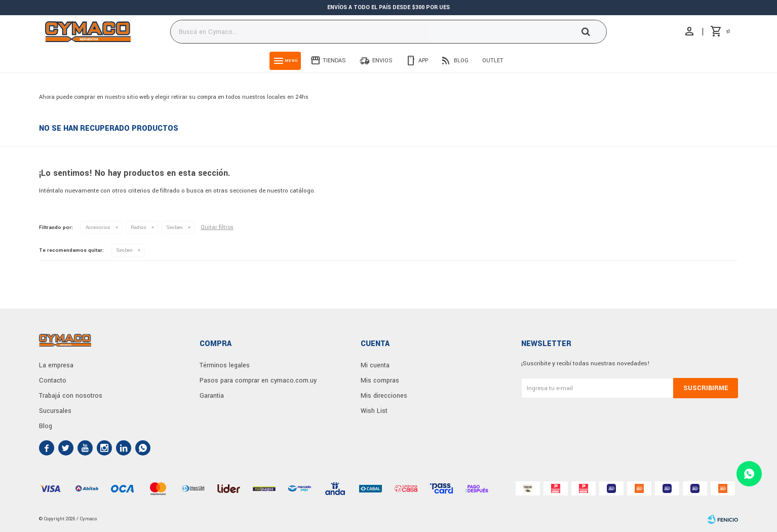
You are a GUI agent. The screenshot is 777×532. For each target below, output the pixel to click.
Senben (175, 227)
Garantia (212, 396)
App (423, 61)
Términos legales (225, 365)
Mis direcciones (384, 396)
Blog (461, 61)
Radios (139, 227)
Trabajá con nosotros (71, 396)
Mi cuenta (375, 365)
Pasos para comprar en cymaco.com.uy (258, 381)
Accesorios (98, 227)
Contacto (53, 381)
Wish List (374, 411)
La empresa (56, 365)
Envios (382, 61)
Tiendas (334, 61)
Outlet (493, 61)
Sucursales (55, 411)
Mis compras (380, 381)
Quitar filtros (217, 227)
